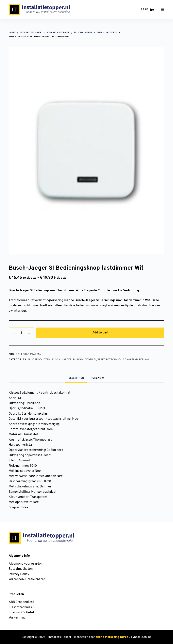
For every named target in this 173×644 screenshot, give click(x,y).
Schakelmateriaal (136, 360)
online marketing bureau (113, 637)
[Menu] (163, 9)
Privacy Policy (19, 574)
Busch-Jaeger (62, 360)
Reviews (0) (98, 378)
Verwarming (17, 618)
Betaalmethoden (21, 569)
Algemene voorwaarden (26, 564)
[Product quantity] (22, 333)
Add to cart (100, 333)
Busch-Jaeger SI (85, 360)
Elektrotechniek (110, 360)
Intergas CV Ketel (21, 613)
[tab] (76, 378)
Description (76, 378)
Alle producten (39, 360)
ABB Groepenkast (21, 602)
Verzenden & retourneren (27, 579)
